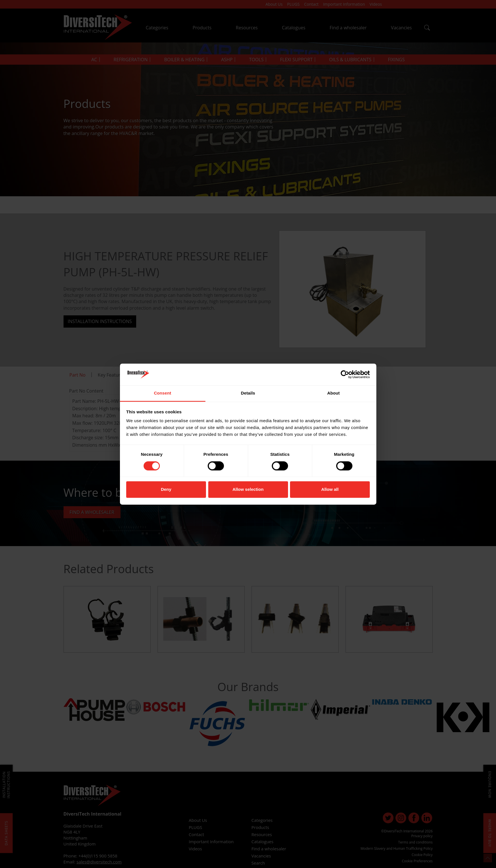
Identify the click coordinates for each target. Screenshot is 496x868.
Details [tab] (248, 393)
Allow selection (248, 490)
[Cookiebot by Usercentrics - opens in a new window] (345, 374)
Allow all (330, 490)
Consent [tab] (163, 393)
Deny (166, 490)
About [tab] (334, 393)
